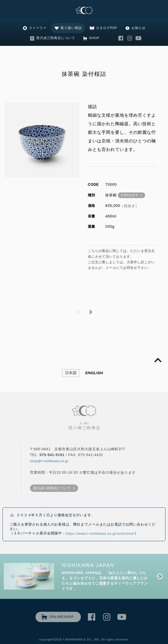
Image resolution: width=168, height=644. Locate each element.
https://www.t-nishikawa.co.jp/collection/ (100, 534)
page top (158, 360)
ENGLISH (94, 373)
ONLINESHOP (62, 617)
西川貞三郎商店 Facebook (121, 38)
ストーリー (38, 28)
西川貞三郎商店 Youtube (138, 38)
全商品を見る (129, 195)
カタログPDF (107, 28)
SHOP (94, 38)
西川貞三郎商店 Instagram (129, 38)
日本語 (71, 373)
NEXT (90, 312)
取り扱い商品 (71, 28)
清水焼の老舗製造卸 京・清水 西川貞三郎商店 (84, 11)
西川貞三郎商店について (56, 38)
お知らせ (139, 28)
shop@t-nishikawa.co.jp (49, 461)
